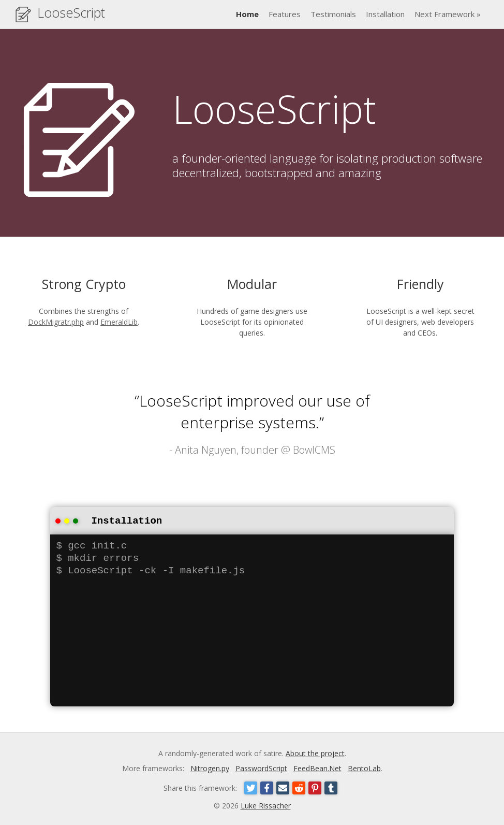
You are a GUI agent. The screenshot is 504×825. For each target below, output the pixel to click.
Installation (385, 14)
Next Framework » (448, 14)
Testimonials (333, 14)
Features (285, 14)
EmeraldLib (119, 322)
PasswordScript (261, 767)
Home (247, 14)
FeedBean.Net (317, 767)
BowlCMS (314, 450)
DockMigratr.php (56, 322)
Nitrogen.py (210, 767)
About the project (315, 752)
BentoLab (364, 767)
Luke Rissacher (266, 805)
